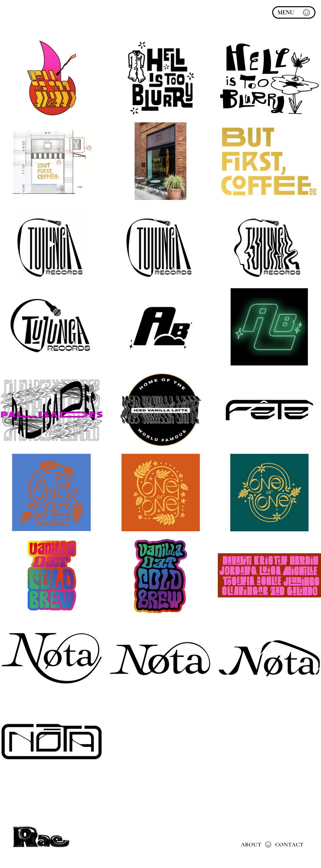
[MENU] (294, 12)
